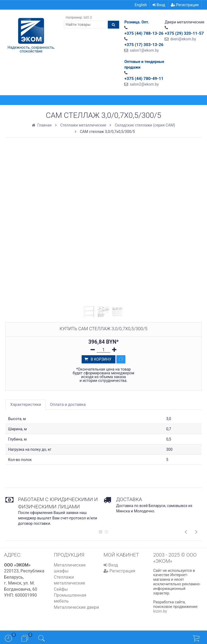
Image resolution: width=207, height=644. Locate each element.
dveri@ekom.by (183, 39)
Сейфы (61, 589)
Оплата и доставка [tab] (68, 404)
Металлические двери (77, 607)
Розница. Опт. (137, 22)
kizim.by (160, 611)
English (141, 5)
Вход (159, 5)
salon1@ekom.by (144, 50)
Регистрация (185, 5)
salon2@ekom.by (144, 84)
